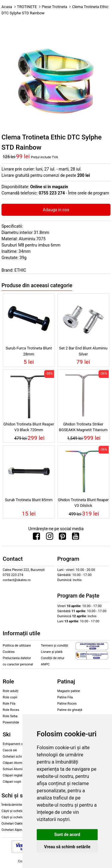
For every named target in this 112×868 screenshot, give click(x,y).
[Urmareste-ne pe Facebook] (36, 538)
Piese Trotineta (55, 7)
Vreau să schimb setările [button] (67, 847)
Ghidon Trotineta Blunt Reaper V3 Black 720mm (29, 427)
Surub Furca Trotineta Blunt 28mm (29, 351)
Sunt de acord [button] (67, 834)
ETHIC (20, 270)
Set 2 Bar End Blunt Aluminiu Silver (83, 351)
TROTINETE (27, 7)
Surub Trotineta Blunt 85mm (29, 500)
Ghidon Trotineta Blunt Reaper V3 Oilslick (83, 503)
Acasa (7, 7)
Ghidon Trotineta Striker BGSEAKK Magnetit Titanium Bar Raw (83, 428)
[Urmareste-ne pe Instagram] (50, 538)
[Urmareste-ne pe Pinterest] (62, 538)
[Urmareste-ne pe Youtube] (76, 538)
